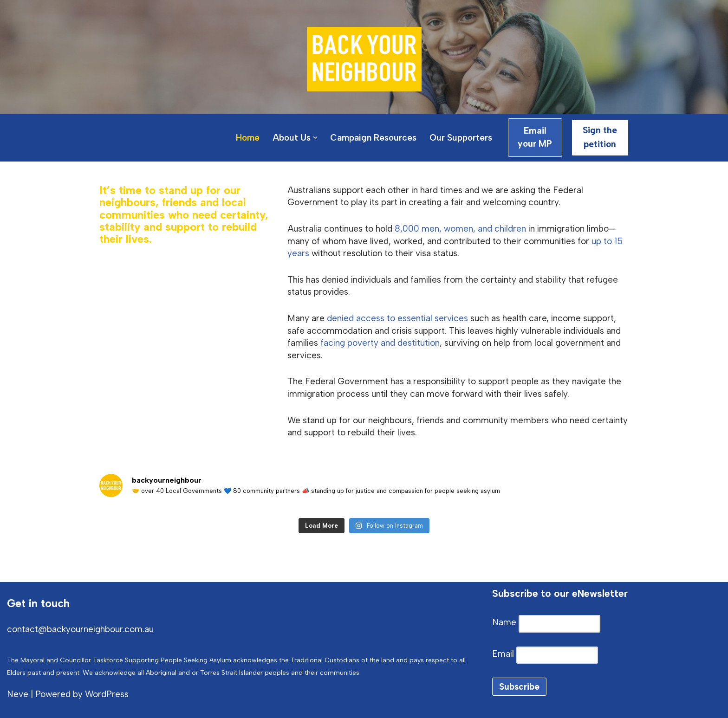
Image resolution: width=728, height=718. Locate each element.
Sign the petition (600, 137)
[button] (315, 138)
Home (248, 138)
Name (505, 622)
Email (504, 654)
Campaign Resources (373, 138)
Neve (18, 694)
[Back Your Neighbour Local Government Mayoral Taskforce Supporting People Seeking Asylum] (364, 59)
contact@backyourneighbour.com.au (80, 629)
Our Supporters (461, 138)
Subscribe (519, 687)
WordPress (107, 694)
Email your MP (535, 137)
